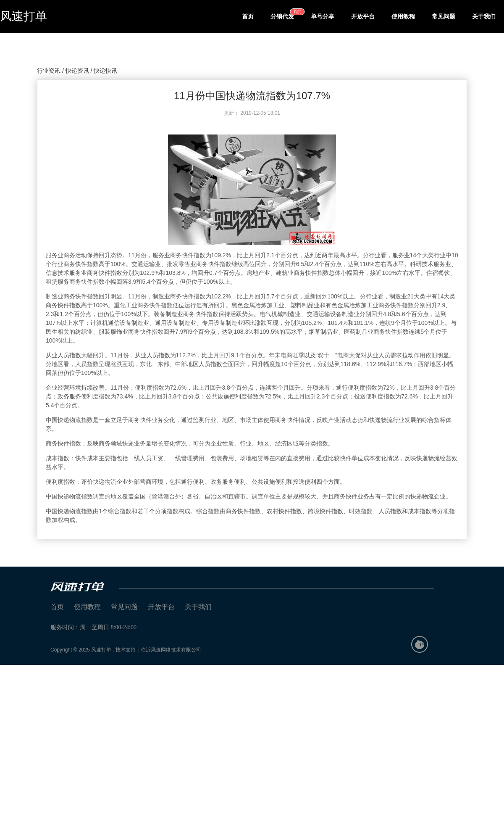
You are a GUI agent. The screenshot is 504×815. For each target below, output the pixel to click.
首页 (248, 16)
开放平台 (363, 16)
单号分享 (323, 16)
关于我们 (484, 16)
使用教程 (403, 16)
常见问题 (444, 16)
